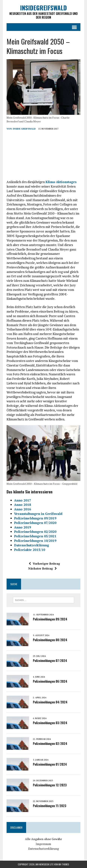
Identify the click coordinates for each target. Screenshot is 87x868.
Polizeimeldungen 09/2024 (50, 619)
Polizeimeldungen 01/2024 (50, 764)
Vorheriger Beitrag (44, 564)
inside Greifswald (24, 129)
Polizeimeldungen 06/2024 (50, 681)
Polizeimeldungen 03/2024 (50, 723)
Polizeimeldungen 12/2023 (50, 785)
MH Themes (64, 864)
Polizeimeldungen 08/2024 (50, 640)
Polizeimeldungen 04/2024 (50, 702)
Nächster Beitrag (42, 568)
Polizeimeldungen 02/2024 (50, 744)
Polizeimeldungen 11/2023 (50, 806)
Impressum (43, 844)
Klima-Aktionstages (61, 182)
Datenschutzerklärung (43, 849)
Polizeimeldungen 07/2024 (50, 661)
